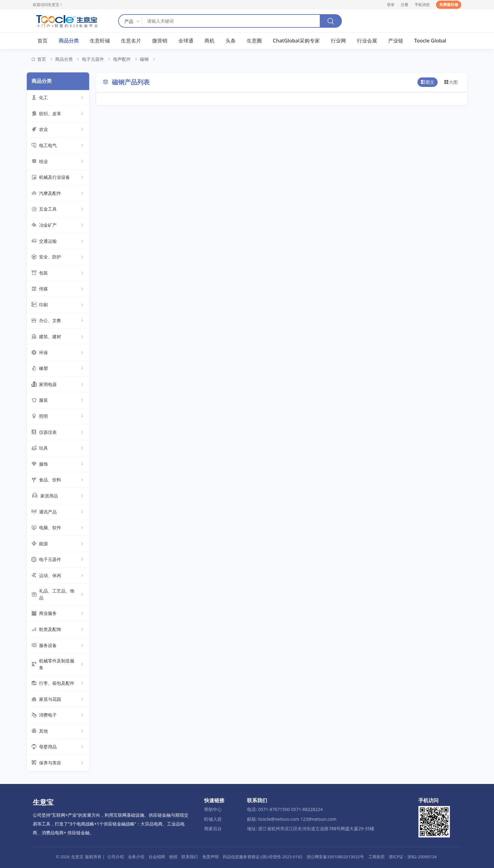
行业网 (338, 41)
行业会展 (367, 41)
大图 (451, 82)
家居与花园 (58, 699)
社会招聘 (157, 857)
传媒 (58, 289)
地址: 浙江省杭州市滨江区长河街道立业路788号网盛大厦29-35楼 (311, 828)
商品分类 (69, 41)
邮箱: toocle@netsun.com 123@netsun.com (292, 819)
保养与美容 (58, 763)
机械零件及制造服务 (58, 664)
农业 (58, 130)
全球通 (186, 41)
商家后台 (213, 828)
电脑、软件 (58, 528)
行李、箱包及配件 (58, 683)
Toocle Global (430, 41)
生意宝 (77, 857)
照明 (58, 416)
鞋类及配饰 (58, 629)
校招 (173, 857)
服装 (58, 400)
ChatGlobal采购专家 (296, 41)
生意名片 (131, 41)
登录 (391, 5)
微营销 (160, 41)
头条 (231, 41)
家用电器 (58, 384)
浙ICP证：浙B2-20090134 (413, 857)
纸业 (58, 162)
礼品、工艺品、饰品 (58, 594)
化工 (58, 98)
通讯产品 (58, 512)
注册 (405, 5)
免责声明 (210, 857)
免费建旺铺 (449, 5)
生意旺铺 (100, 41)
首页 (43, 41)
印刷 (58, 305)
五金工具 (58, 209)
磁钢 (144, 59)
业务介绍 (136, 857)
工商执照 (376, 857)
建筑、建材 (58, 337)
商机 (210, 41)
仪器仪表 (58, 432)
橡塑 (58, 369)
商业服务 (58, 614)
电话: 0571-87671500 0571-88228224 (285, 809)
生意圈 (254, 41)
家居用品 (58, 496)
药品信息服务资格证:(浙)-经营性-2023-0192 (262, 857)
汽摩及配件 (58, 193)
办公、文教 (58, 321)
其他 (58, 731)
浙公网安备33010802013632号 (335, 857)
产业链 (396, 41)
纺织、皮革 (58, 114)
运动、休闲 (58, 576)
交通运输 (58, 241)
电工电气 (58, 145)
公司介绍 (116, 857)
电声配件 (122, 59)
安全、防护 (58, 257)
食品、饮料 (58, 480)
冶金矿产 (58, 225)
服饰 (58, 464)
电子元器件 (93, 59)
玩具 (58, 448)
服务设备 (58, 645)
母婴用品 (58, 747)
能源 (58, 544)
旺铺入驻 (213, 819)
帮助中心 (213, 809)
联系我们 (190, 857)
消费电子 (58, 715)
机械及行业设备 (58, 178)
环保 (58, 353)
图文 (428, 82)
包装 (58, 273)
